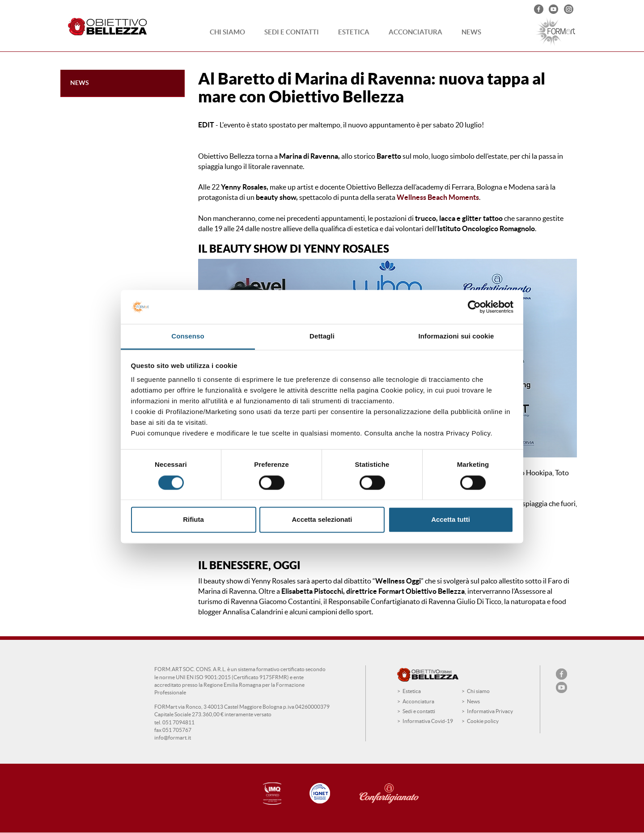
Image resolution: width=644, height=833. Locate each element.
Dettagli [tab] (322, 336)
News (471, 32)
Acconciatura (415, 32)
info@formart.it (173, 738)
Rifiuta (193, 520)
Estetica (354, 32)
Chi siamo (227, 32)
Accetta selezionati (322, 520)
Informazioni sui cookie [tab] (456, 336)
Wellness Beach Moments (438, 197)
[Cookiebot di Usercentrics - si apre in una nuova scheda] (474, 307)
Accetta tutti (451, 520)
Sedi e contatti (292, 32)
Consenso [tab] (188, 336)
